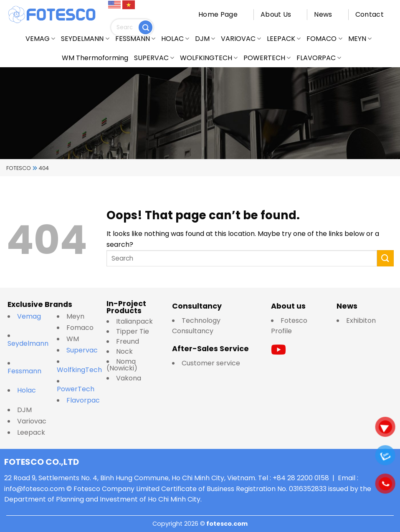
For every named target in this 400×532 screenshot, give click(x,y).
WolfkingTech (79, 370)
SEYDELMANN (85, 39)
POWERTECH (267, 58)
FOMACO (324, 39)
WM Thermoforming (95, 58)
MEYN (360, 39)
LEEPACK (284, 39)
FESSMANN (135, 39)
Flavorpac (83, 400)
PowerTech (76, 389)
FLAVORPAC (319, 58)
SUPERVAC (154, 58)
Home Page (218, 14)
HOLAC (175, 39)
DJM (205, 39)
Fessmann (24, 371)
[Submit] (146, 27)
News (323, 14)
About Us (276, 14)
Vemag (33, 316)
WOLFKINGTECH (209, 58)
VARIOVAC (241, 39)
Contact (370, 14)
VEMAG (40, 39)
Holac (27, 390)
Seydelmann (29, 343)
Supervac (82, 350)
